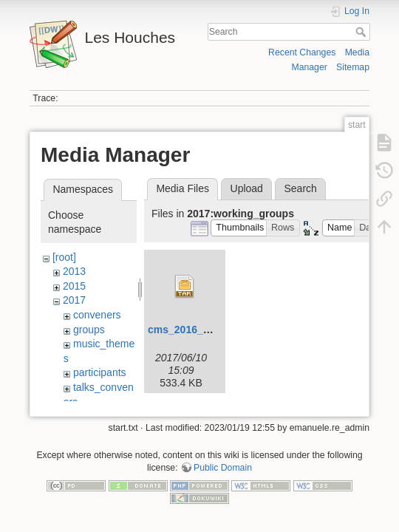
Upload (247, 188)
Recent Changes (302, 52)
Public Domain (223, 471)
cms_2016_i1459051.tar (205, 330)
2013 (74, 271)
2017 (74, 300)
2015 (74, 286)
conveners (97, 315)
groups (89, 330)
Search (362, 32)
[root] (64, 257)
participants (100, 372)
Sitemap (353, 67)
